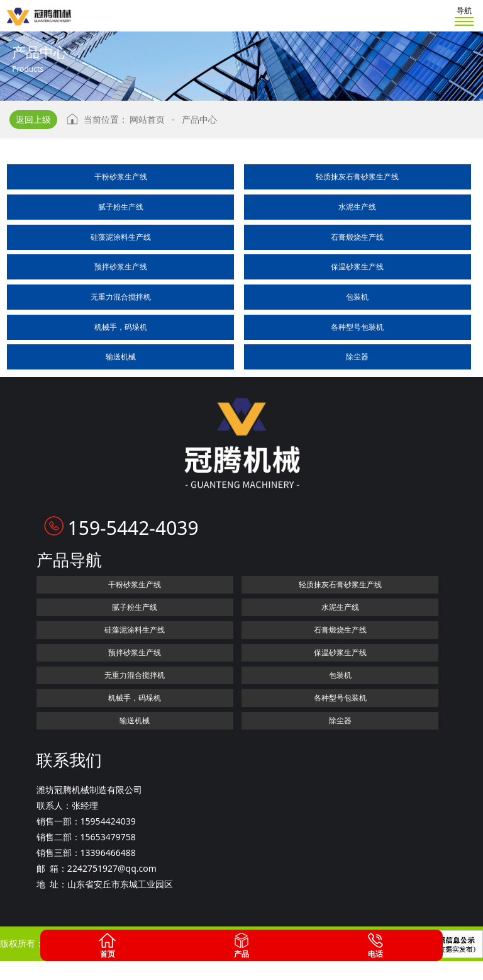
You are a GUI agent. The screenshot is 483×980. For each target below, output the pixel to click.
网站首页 (147, 119)
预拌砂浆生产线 (121, 267)
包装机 (357, 297)
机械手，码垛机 (121, 327)
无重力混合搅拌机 (121, 297)
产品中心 (199, 119)
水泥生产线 (357, 207)
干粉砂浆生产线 (121, 177)
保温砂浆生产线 (357, 267)
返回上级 (33, 119)
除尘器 (357, 357)
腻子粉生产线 (121, 207)
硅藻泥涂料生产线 (121, 237)
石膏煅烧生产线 (357, 237)
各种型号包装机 (357, 327)
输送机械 (121, 357)
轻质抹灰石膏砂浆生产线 (357, 177)
